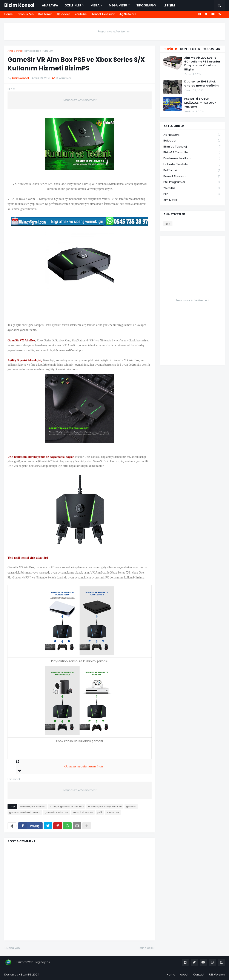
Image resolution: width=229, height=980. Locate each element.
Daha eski (146, 948)
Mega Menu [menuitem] (118, 5)
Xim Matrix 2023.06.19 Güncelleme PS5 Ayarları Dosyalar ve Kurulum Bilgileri (203, 64)
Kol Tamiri (45, 14)
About (184, 975)
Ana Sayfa (15, 51)
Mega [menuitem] (95, 5)
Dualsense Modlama (192, 159)
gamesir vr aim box (56, 812)
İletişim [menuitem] (169, 5)
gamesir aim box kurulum (25, 812)
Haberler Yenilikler (192, 164)
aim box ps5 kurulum (39, 51)
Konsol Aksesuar (103, 14)
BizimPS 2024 (30, 975)
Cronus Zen (25, 14)
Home (8, 14)
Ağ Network (128, 14)
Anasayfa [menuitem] (50, 5)
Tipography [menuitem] (146, 5)
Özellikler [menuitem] (73, 5)
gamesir (131, 807)
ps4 (192, 194)
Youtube (81, 14)
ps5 (100, 812)
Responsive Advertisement (115, 31)
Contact (199, 975)
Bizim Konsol (19, 5)
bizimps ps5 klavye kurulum (105, 807)
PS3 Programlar (192, 182)
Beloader (63, 14)
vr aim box (113, 812)
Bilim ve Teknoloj (192, 147)
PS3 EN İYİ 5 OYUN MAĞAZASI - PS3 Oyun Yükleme (200, 103)
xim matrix (192, 200)
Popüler (170, 49)
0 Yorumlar (64, 78)
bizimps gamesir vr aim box (67, 807)
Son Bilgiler (190, 49)
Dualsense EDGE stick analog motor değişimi (202, 84)
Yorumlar (212, 49)
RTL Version (217, 975)
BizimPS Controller (192, 153)
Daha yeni (13, 948)
